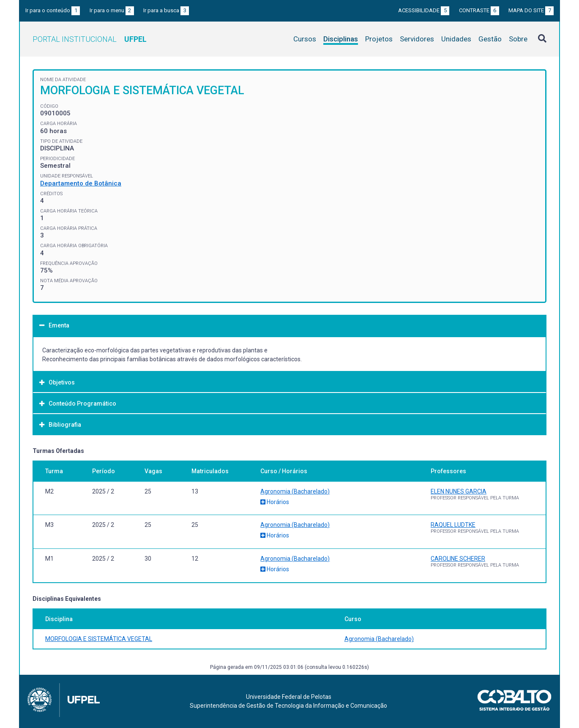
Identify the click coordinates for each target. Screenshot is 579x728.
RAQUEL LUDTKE (453, 525)
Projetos (379, 39)
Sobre (518, 39)
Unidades (456, 39)
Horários (275, 502)
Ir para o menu (112, 10)
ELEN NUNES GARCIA (459, 491)
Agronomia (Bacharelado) (295, 491)
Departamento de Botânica (81, 183)
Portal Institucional (90, 39)
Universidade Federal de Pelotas (289, 697)
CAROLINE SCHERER (458, 559)
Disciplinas (341, 39)
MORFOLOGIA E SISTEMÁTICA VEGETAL (99, 639)
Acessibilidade (424, 10)
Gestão (490, 39)
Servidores (417, 39)
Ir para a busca (166, 10)
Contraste (479, 10)
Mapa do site (531, 10)
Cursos (305, 39)
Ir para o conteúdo (53, 10)
